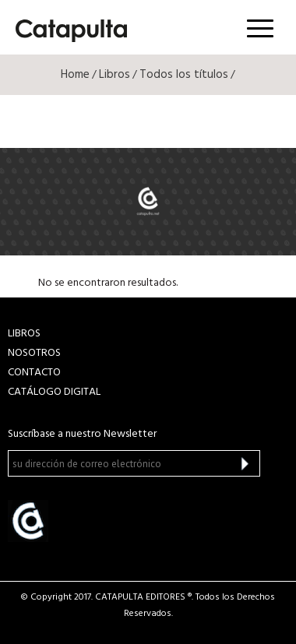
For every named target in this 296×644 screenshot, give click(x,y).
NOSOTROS (34, 353)
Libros (115, 75)
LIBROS (24, 334)
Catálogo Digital (54, 392)
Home (75, 75)
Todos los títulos (184, 75)
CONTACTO (34, 373)
